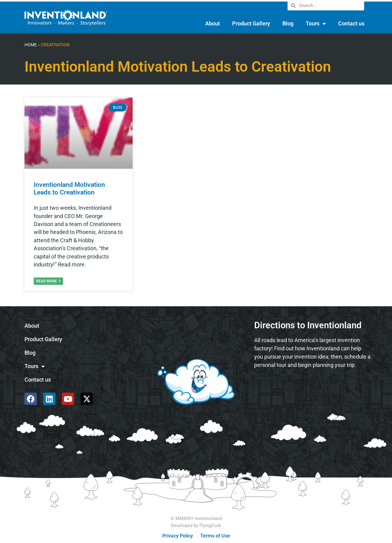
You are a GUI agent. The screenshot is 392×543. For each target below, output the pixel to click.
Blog (288, 23)
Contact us (351, 23)
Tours (316, 24)
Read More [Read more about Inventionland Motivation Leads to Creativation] (48, 281)
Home (31, 45)
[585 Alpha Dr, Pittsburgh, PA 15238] (312, 390)
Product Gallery (251, 23)
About (213, 23)
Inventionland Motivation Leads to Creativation (69, 189)
